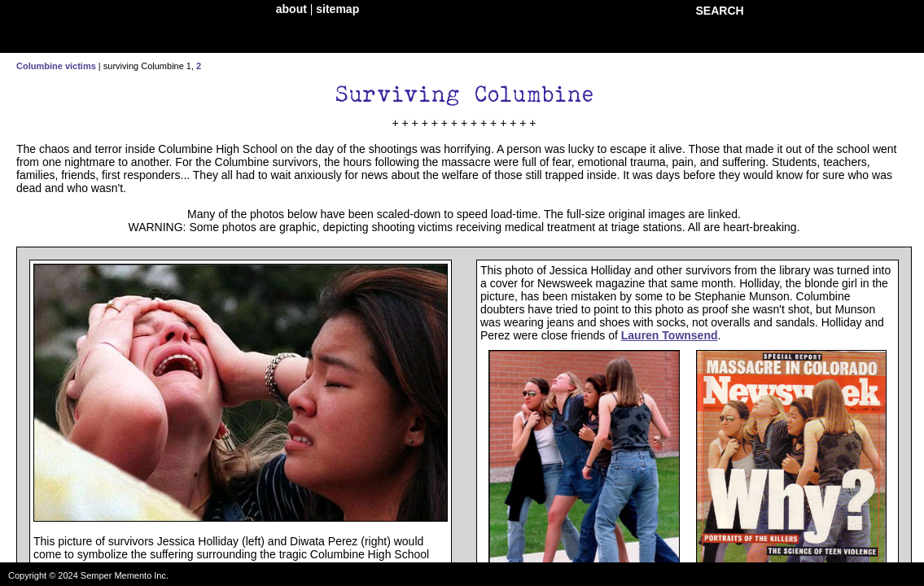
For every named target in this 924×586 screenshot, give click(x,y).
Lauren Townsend (670, 335)
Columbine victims (56, 66)
